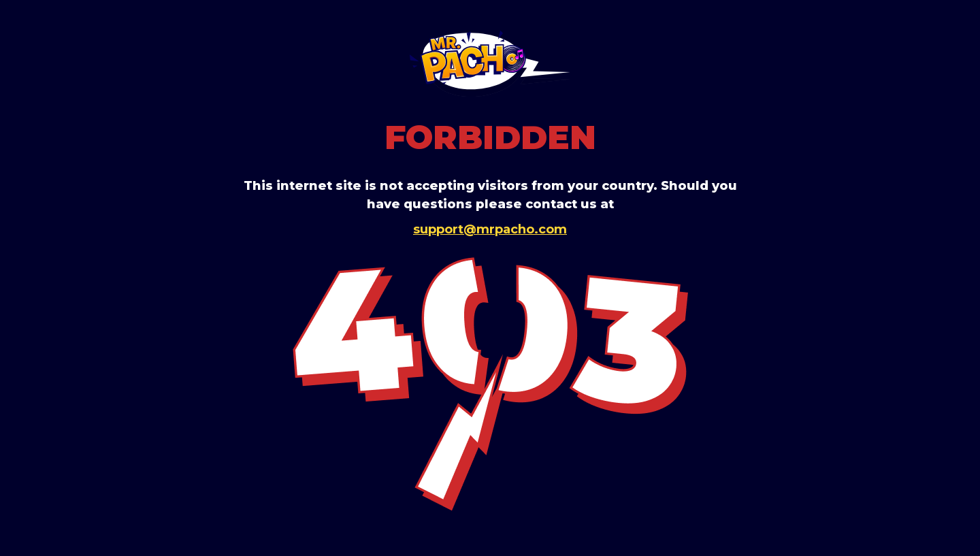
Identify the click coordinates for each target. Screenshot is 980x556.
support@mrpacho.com (490, 229)
